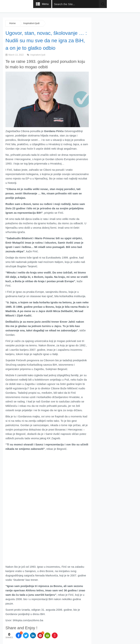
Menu (45, 4)
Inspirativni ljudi (31, 23)
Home (12, 23)
